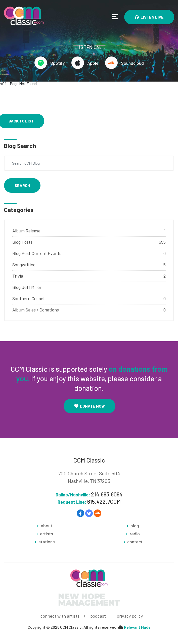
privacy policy (130, 616)
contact (135, 542)
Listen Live (149, 17)
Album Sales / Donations (36, 310)
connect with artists (60, 616)
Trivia (18, 276)
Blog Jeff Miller (27, 287)
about (47, 526)
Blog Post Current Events (37, 253)
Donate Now (90, 406)
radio (135, 534)
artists (47, 534)
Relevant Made (137, 627)
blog (135, 526)
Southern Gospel (28, 298)
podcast (98, 616)
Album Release (26, 231)
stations (47, 542)
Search (22, 185)
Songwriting (24, 265)
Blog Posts (22, 242)
